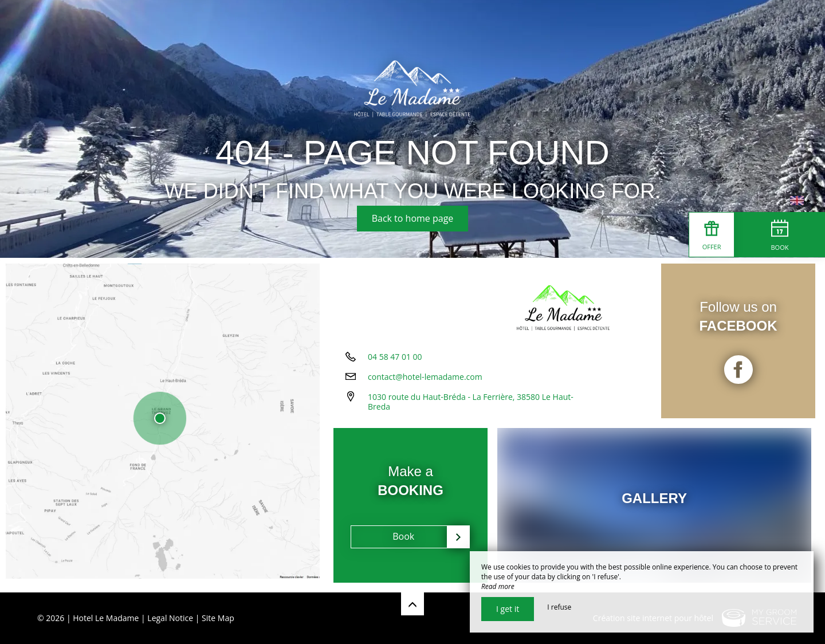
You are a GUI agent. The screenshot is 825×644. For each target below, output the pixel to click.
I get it (508, 609)
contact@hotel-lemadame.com (425, 381)
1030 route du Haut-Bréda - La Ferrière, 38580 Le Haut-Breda (471, 406)
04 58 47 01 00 (395, 361)
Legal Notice (170, 618)
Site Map (218, 618)
